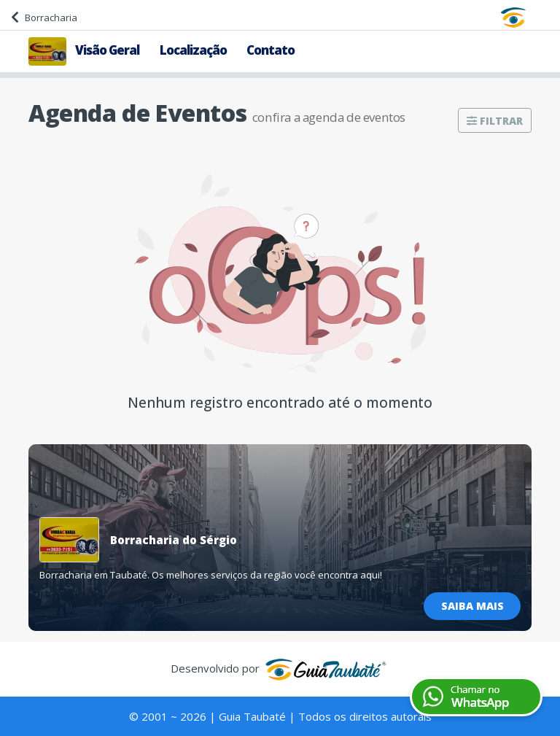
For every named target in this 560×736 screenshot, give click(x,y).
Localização (193, 50)
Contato (271, 50)
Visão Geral (107, 50)
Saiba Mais (472, 606)
